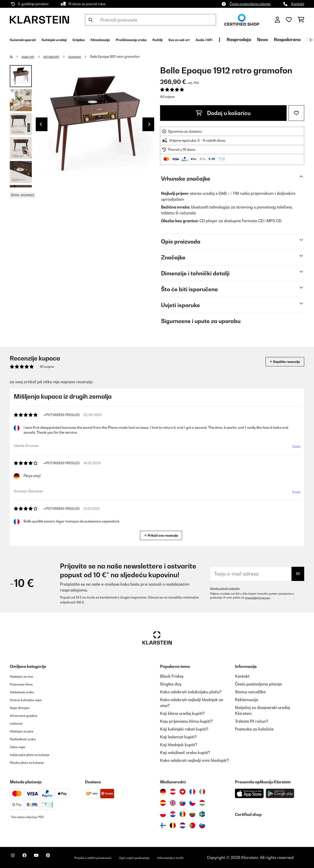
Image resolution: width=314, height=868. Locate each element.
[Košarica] (301, 20)
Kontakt (298, 4)
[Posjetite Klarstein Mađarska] (202, 803)
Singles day (171, 684)
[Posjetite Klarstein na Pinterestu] (62, 858)
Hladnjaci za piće (26, 731)
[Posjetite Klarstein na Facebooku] (30, 858)
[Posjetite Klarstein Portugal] (192, 825)
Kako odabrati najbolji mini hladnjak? (194, 760)
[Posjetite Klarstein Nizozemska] (183, 825)
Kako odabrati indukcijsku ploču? (191, 692)
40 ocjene (167, 97)
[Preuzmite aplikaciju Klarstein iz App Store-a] (249, 793)
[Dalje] (310, 40)
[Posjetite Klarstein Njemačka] (163, 792)
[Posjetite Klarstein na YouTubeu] (46, 858)
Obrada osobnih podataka (228, 588)
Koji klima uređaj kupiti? (182, 713)
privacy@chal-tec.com (260, 598)
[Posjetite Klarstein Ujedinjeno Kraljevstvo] (173, 803)
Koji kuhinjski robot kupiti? (184, 729)
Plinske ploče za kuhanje (32, 762)
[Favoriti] (289, 20)
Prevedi (293, 448)
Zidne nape (20, 747)
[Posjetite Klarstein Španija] (163, 803)
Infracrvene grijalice (28, 715)
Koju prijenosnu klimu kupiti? (186, 721)
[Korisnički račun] (277, 20)
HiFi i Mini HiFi (59, 57)
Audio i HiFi (31, 57)
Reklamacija (247, 700)
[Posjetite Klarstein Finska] (163, 825)
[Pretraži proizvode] (151, 20)
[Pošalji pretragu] (91, 20)
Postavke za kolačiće (254, 729)
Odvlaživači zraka (26, 692)
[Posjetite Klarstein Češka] (192, 803)
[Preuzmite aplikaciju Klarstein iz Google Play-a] (280, 793)
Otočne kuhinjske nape (31, 700)
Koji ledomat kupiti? (178, 737)
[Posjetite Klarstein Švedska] (202, 814)
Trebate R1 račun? (252, 721)
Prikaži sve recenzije (163, 535)
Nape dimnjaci (23, 707)
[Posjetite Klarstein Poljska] (163, 814)
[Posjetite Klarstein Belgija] (173, 825)
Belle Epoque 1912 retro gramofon (129, 57)
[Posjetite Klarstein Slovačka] (183, 803)
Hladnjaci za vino (25, 676)
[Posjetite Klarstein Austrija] (173, 792)
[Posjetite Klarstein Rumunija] (183, 814)
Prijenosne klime (25, 684)
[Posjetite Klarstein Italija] (202, 792)
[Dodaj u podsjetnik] (296, 113)
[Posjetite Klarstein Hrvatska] (173, 814)
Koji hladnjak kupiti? (179, 745)
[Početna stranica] (16, 57)
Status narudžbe (250, 692)
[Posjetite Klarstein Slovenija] (202, 825)
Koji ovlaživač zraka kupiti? (185, 752)
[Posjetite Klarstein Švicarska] (183, 792)
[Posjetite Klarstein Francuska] (192, 792)
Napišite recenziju (279, 362)
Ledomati (19, 723)
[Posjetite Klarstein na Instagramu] (15, 858)
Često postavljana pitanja (250, 4)
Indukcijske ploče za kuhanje (36, 754)
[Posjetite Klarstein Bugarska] (192, 814)
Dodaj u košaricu (223, 113)
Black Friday (172, 676)
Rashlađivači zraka (28, 739)
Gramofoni (87, 57)
